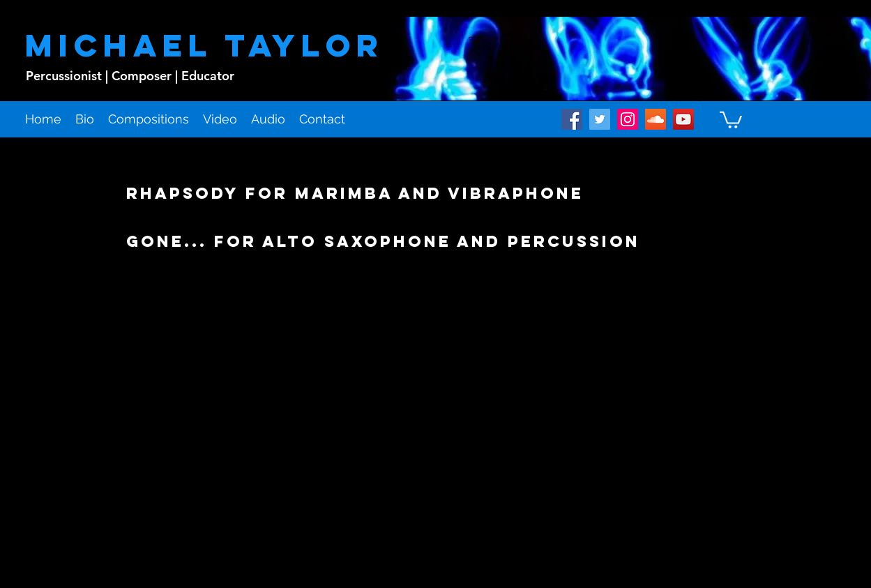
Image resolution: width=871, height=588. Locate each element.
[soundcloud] (656, 119)
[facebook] (572, 119)
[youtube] (683, 119)
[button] (731, 119)
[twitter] (600, 119)
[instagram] (628, 119)
